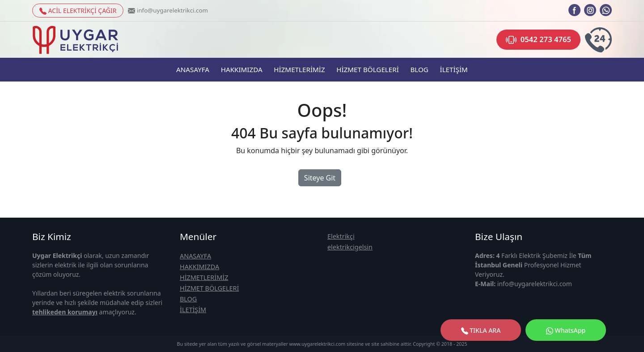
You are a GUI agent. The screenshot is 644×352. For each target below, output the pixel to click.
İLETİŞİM (453, 69)
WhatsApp (566, 330)
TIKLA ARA (481, 330)
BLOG (419, 69)
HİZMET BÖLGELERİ (368, 69)
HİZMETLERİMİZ (299, 69)
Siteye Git (320, 178)
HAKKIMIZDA (242, 69)
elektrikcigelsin (350, 247)
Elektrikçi (341, 236)
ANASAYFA (193, 69)
